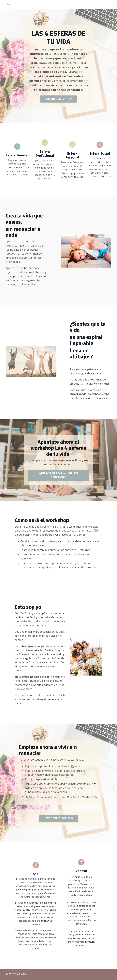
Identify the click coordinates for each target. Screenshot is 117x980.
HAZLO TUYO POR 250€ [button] (59, 819)
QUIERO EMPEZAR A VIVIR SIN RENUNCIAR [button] (58, 475)
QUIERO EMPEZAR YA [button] (58, 99)
